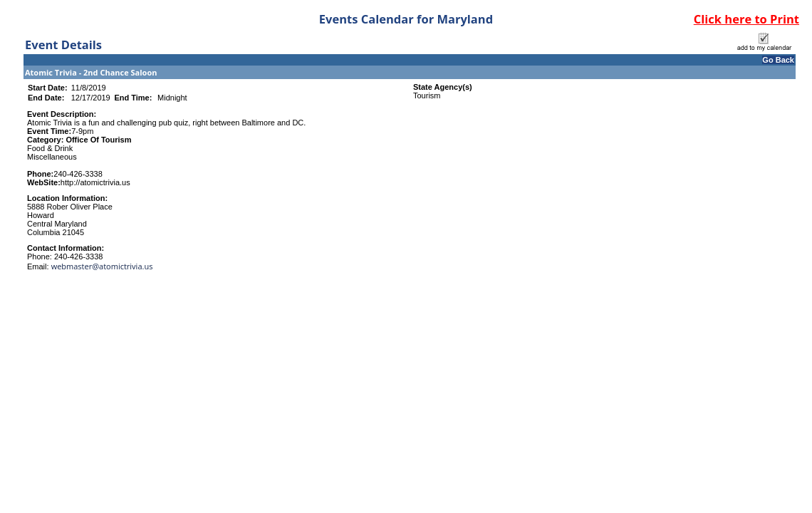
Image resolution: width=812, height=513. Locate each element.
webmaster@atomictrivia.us (102, 266)
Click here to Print (746, 19)
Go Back (778, 60)
